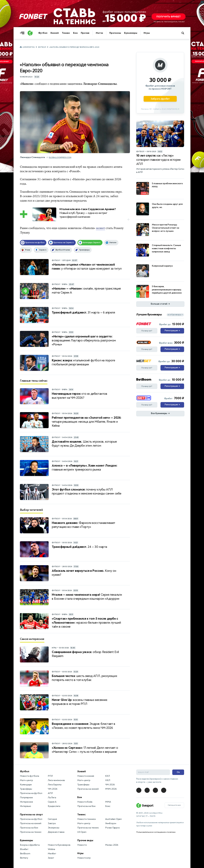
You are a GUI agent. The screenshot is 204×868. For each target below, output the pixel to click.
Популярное (26, 798)
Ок (178, 772)
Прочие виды (85, 840)
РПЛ (50, 776)
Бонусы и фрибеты (30, 845)
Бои (75, 33)
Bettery (24, 858)
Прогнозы (115, 33)
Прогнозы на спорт (31, 815)
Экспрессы (54, 828)
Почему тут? (147, 331)
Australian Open (113, 819)
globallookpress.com (60, 157)
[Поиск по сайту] (184, 33)
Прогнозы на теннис (31, 832)
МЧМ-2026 (111, 789)
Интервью (25, 806)
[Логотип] (30, 33)
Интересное (26, 802)
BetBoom (25, 854)
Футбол (43, 33)
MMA (108, 802)
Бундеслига (54, 806)
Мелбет (52, 854)
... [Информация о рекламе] (202, 2)
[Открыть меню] (23, 33)
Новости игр (84, 858)
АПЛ (50, 793)
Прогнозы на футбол (31, 793)
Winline (51, 849)
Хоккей (54, 33)
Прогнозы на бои (29, 828)
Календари (26, 785)
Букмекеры (131, 33)
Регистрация (172, 331)
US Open (82, 832)
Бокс (108, 806)
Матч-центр (26, 780)
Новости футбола (29, 776)
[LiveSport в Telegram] (139, 790)
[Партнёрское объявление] (160, 83)
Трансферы (26, 789)
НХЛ (108, 780)
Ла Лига (52, 798)
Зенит (51, 858)
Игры (147, 33)
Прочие (85, 33)
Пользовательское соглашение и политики (156, 832)
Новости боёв (85, 802)
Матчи (99, 33)
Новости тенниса (86, 819)
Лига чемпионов (56, 780)
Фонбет (24, 849)
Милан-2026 (112, 845)
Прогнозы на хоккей (31, 823)
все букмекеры (175, 315)
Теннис (66, 33)
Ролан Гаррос (113, 828)
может (100, 228)
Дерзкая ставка (56, 832)
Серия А (52, 802)
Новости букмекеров (59, 845)
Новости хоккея (86, 776)
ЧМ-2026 (53, 789)
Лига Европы (55, 785)
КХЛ (107, 776)
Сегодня (52, 819)
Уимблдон (111, 823)
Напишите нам (174, 805)
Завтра (52, 823)
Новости (82, 845)
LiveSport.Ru (29, 47)
